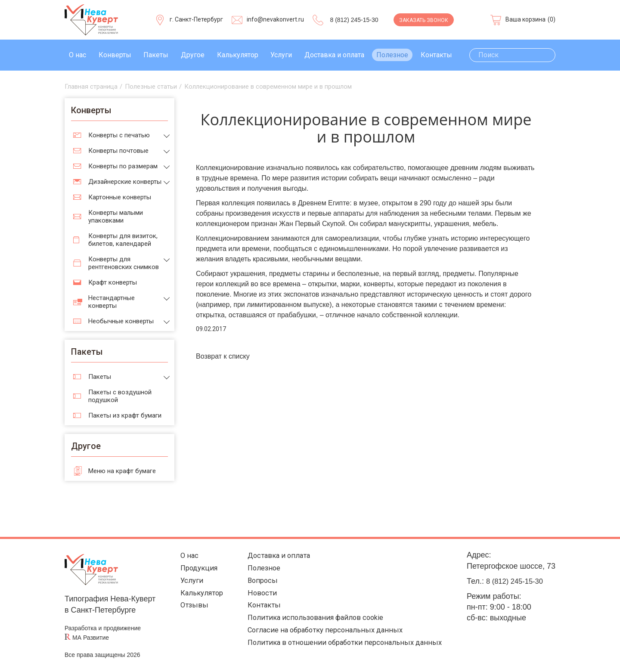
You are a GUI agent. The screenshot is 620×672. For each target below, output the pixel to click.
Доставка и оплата (334, 55)
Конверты (115, 55)
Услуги (281, 55)
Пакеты (156, 55)
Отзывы (191, 610)
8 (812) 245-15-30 (354, 20)
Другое (193, 55)
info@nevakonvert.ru (275, 19)
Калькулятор (238, 55)
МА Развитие (91, 638)
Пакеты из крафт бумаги (125, 415)
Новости (258, 596)
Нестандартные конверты (112, 302)
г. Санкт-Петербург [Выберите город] (196, 19)
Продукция (196, 570)
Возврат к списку (223, 356)
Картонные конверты (120, 197)
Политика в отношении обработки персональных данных (344, 650)
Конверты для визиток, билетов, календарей (123, 240)
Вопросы (259, 583)
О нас (77, 55)
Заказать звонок (424, 20)
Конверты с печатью (119, 135)
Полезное (392, 55)
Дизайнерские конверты (125, 182)
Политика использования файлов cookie (315, 623)
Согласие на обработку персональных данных (325, 636)
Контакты (436, 55)
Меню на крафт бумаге (122, 471)
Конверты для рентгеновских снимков (124, 263)
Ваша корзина (525, 19)
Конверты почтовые (118, 151)
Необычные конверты (121, 321)
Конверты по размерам (123, 166)
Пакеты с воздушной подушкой (120, 396)
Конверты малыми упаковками (116, 217)
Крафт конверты (113, 282)
